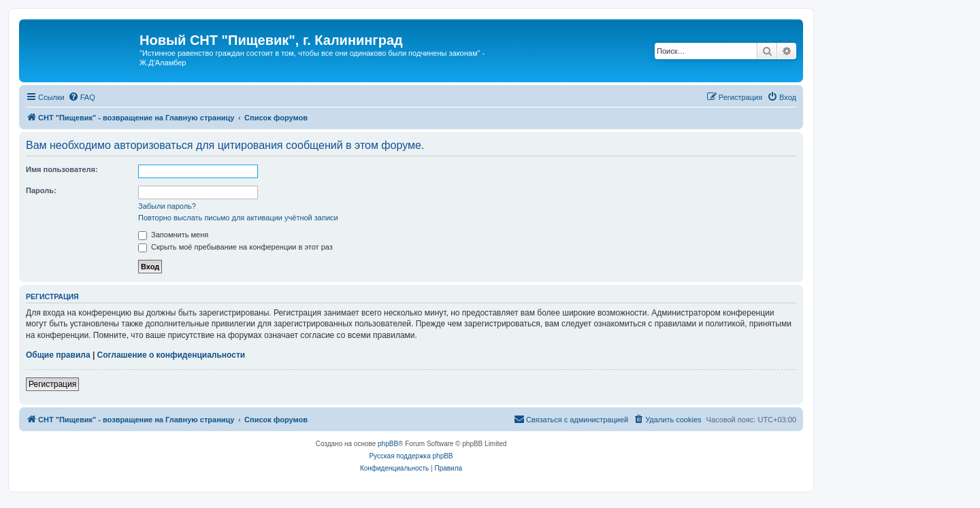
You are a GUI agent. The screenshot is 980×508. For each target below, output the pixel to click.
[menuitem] (82, 97)
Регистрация (52, 384)
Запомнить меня (173, 235)
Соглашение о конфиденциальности (171, 355)
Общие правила (58, 355)
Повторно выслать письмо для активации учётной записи (238, 218)
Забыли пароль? (167, 206)
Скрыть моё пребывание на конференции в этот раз (235, 247)
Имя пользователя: (62, 169)
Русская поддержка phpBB (411, 456)
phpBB (388, 444)
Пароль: (41, 190)
